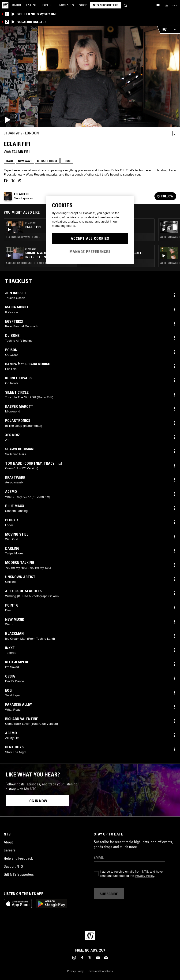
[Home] (5, 5)
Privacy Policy (144, 876)
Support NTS (13, 866)
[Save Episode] (174, 133)
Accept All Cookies (90, 238)
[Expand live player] (175, 30)
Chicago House (47, 161)
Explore (48, 5)
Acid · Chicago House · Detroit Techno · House (35, 263)
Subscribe (109, 894)
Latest (31, 5)
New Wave (25, 161)
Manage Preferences (90, 251)
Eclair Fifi (21, 152)
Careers (10, 850)
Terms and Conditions (100, 971)
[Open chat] (158, 5)
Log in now (37, 801)
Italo (9, 161)
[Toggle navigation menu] (175, 5)
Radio (17, 5)
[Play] (90, 77)
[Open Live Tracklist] (163, 30)
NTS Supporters (106, 5)
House (67, 161)
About (8, 842)
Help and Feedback (18, 858)
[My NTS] (167, 5)
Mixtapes (67, 5)
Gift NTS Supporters (19, 874)
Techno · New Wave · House (23, 237)
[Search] (125, 5)
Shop (83, 5)
